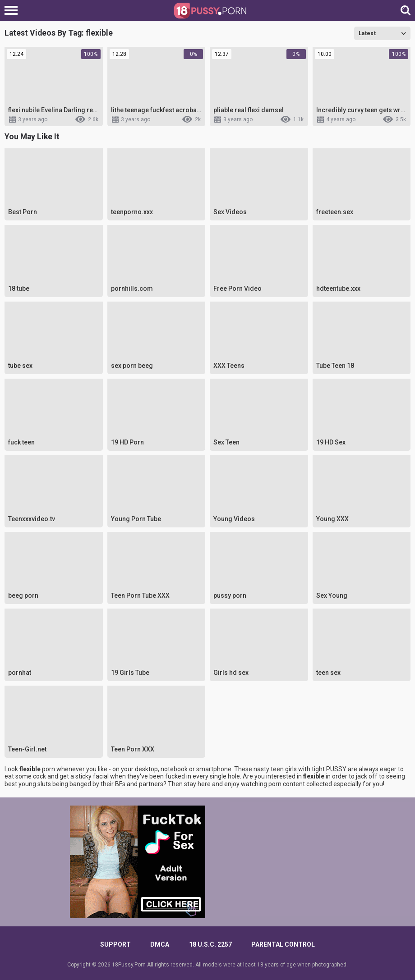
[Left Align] (13, 10)
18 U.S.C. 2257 (210, 944)
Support (115, 944)
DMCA (160, 944)
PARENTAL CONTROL (283, 944)
